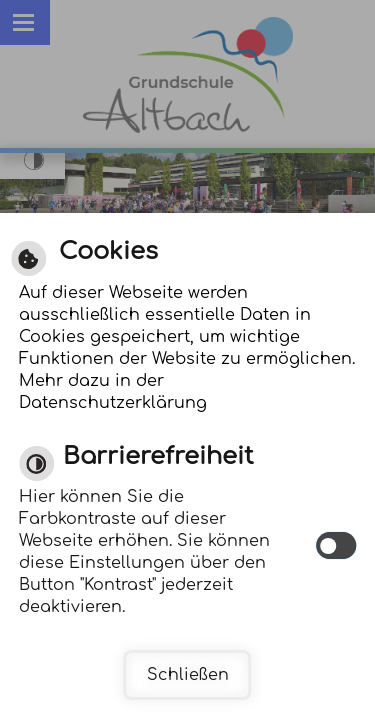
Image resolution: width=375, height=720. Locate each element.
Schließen (188, 675)
